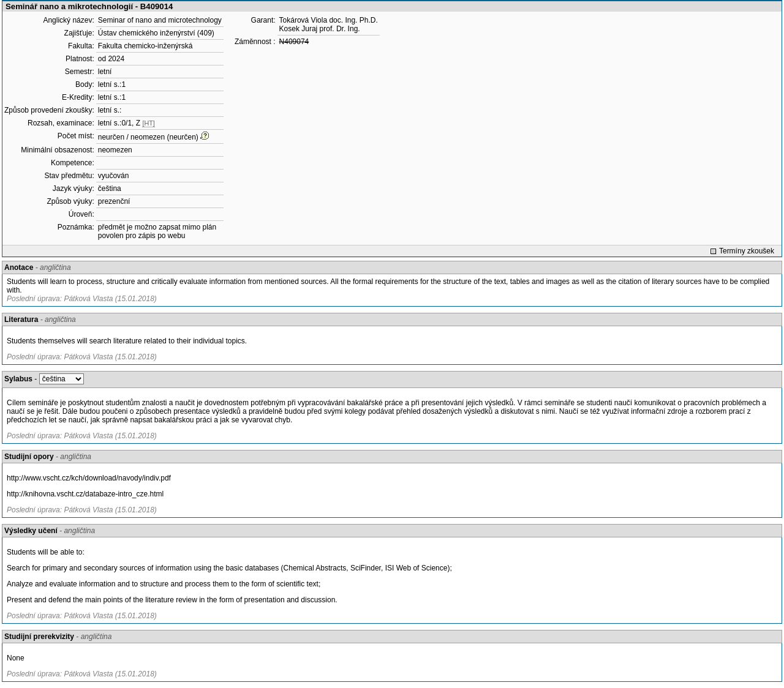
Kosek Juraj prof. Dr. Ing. (320, 29)
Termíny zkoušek (747, 251)
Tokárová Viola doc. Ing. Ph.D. (329, 20)
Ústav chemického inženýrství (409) (156, 33)
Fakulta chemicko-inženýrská (145, 46)
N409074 (294, 42)
